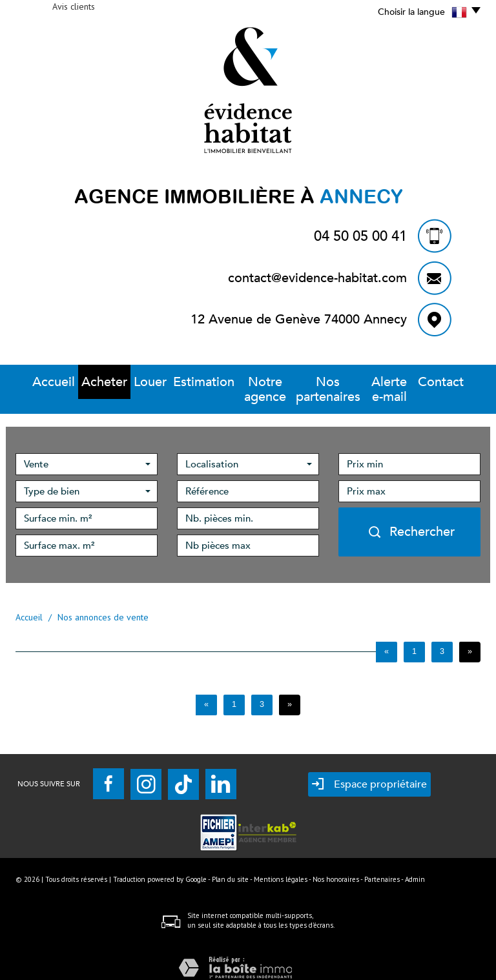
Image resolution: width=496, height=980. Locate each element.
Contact (456, 382)
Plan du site (230, 864)
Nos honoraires (336, 864)
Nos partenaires (324, 382)
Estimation (180, 382)
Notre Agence (246, 382)
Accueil (39, 382)
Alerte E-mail (398, 382)
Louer (130, 382)
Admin (415, 864)
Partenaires (382, 864)
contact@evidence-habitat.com (317, 278)
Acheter (86, 382)
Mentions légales (281, 864)
